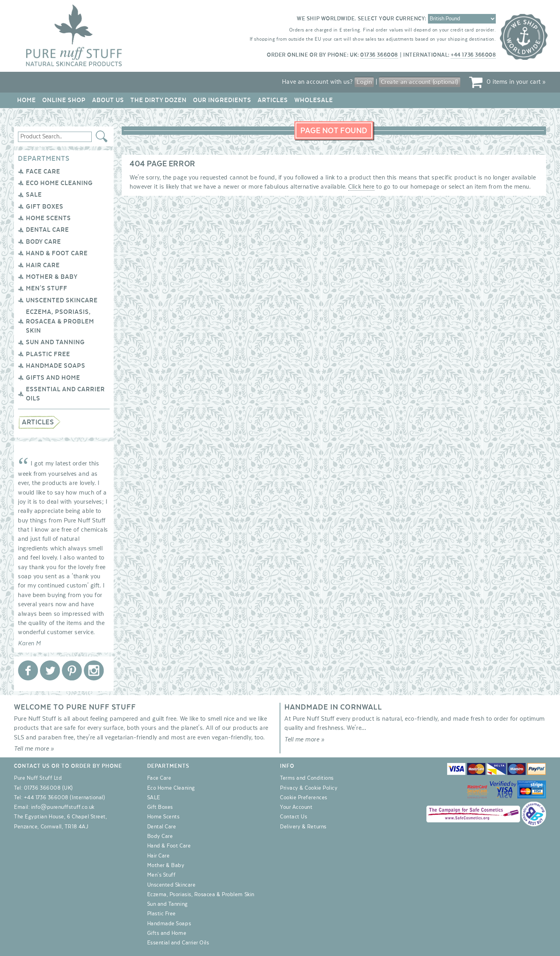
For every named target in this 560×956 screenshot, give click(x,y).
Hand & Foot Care (57, 253)
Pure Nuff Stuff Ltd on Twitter (50, 670)
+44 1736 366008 (473, 55)
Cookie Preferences (304, 798)
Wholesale (314, 100)
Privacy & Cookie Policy (309, 788)
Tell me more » (34, 749)
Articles (273, 100)
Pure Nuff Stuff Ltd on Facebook (28, 670)
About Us (108, 100)
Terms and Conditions (307, 778)
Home (27, 100)
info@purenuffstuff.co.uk (63, 807)
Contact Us (294, 817)
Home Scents (48, 218)
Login (364, 82)
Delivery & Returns (303, 827)
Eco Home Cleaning (59, 183)
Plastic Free (48, 354)
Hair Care (43, 265)
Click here (361, 187)
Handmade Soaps (56, 366)
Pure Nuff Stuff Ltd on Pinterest (72, 670)
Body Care (43, 242)
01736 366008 (379, 55)
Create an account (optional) (420, 82)
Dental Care (47, 230)
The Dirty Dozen (159, 100)
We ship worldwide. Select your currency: (362, 19)
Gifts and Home (53, 378)
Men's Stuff (47, 288)
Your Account (296, 807)
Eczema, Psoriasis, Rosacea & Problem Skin (60, 321)
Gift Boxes (45, 207)
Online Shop (64, 100)
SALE (34, 195)
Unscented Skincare (62, 300)
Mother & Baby (52, 277)
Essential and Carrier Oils (178, 943)
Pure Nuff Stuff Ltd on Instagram (94, 670)
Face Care (43, 171)
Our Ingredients (222, 100)
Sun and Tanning (55, 342)
